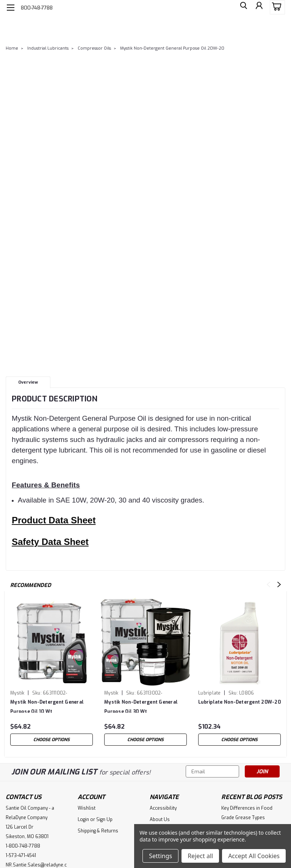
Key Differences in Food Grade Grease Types (247, 813)
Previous (268, 585)
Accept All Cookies (254, 856)
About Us (160, 820)
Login (83, 820)
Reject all (200, 856)
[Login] (258, 8)
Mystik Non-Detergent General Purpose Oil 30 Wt (141, 706)
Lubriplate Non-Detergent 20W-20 (239, 702)
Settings (160, 856)
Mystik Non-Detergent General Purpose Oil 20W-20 (172, 48)
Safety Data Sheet (50, 542)
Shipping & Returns (98, 831)
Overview (28, 382)
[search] (241, 8)
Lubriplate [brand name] (210, 693)
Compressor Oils (94, 48)
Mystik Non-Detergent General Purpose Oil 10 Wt (47, 706)
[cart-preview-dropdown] (276, 7)
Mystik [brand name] (17, 693)
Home (12, 48)
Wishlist (87, 808)
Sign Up (104, 820)
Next (279, 585)
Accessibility (163, 808)
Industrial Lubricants (48, 48)
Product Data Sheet (54, 520)
